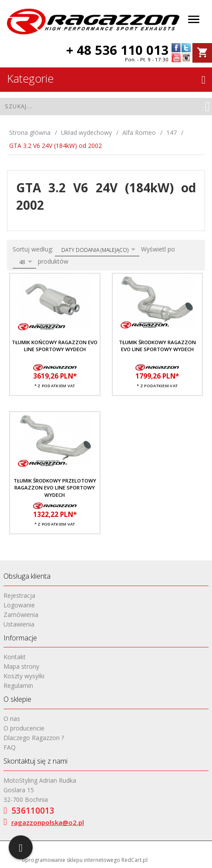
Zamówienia (21, 615)
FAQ (10, 747)
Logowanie (19, 605)
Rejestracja (19, 595)
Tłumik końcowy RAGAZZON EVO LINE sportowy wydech (55, 346)
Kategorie (106, 78)
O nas (12, 719)
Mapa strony (21, 666)
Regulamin (18, 685)
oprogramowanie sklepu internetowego (71, 860)
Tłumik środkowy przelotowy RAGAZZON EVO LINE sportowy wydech (55, 488)
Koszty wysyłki (24, 676)
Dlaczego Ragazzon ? (34, 738)
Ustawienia (19, 624)
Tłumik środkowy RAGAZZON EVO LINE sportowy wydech (157, 346)
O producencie (24, 728)
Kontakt (15, 657)
